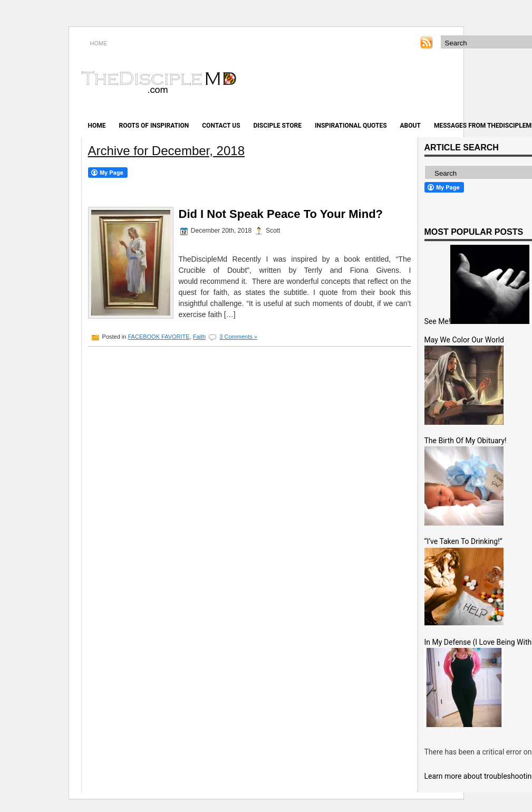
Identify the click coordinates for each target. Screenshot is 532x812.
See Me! (438, 321)
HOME (99, 43)
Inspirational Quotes (351, 126)
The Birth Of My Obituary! (466, 441)
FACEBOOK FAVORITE (158, 337)
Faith (199, 337)
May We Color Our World (464, 340)
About (410, 126)
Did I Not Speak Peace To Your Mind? (281, 214)
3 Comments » (238, 337)
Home (97, 126)
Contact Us (221, 126)
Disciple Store (278, 126)
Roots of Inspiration (154, 126)
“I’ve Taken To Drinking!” (463, 541)
